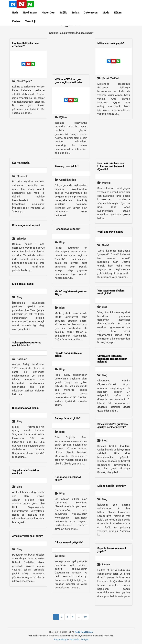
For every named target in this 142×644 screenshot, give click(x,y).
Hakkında (74, 639)
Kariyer (16, 21)
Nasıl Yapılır (30, 13)
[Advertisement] (28, 138)
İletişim (85, 639)
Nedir (15, 13)
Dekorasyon (91, 13)
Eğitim (118, 13)
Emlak (75, 13)
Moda (106, 13)
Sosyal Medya (61, 639)
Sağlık (63, 13)
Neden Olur (48, 13)
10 (85, 617)
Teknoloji (30, 21)
